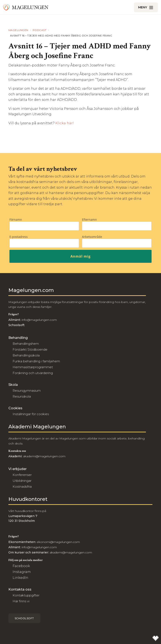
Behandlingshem (26, 344)
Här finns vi (21, 601)
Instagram (22, 572)
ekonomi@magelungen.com (58, 542)
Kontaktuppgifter (26, 595)
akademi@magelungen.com (44, 456)
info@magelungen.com (39, 320)
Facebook (21, 566)
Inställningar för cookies (31, 414)
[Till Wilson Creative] (156, 639)
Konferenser (22, 475)
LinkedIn (20, 578)
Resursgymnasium (27, 391)
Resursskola (22, 396)
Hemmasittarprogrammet (33, 367)
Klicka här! (65, 123)
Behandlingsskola (26, 355)
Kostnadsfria (22, 487)
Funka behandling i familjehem (36, 361)
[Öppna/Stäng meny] (146, 7)
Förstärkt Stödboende (30, 349)
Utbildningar (22, 481)
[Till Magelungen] (26, 7)
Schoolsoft (24, 618)
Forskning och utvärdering (33, 373)
